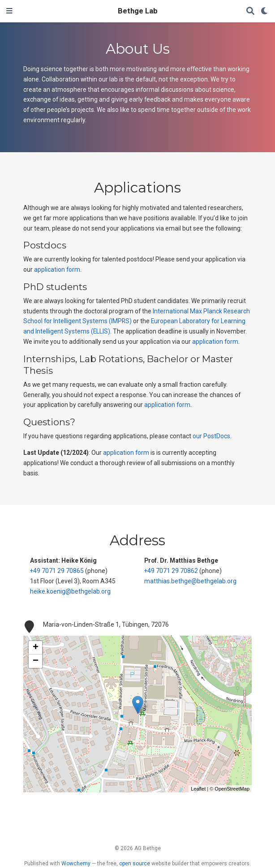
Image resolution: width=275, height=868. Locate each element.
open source (135, 864)
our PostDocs (211, 436)
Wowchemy (76, 864)
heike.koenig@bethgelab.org (70, 591)
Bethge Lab (138, 11)
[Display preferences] (265, 11)
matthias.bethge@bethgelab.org (190, 581)
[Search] (250, 11)
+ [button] (36, 648)
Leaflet (198, 789)
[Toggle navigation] (9, 11)
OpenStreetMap (232, 789)
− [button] (36, 661)
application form (57, 269)
